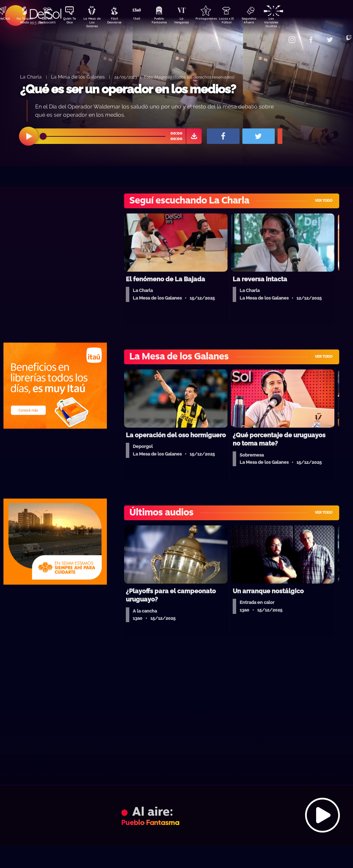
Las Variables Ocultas (289, 22)
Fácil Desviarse (120, 22)
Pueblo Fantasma (169, 22)
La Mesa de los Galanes (78, 77)
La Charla (31, 77)
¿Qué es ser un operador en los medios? (128, 89)
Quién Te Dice (72, 22)
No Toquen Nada (24, 22)
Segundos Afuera (265, 22)
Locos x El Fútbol (241, 22)
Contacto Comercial (276, 35)
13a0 (144, 19)
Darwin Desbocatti (48, 22)
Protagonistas (217, 19)
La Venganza (193, 22)
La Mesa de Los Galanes (96, 22)
